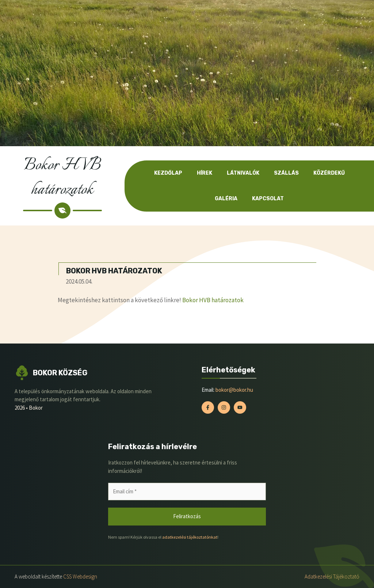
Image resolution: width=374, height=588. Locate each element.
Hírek (205, 173)
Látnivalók (243, 173)
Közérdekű (329, 173)
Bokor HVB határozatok (213, 300)
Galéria (226, 199)
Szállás (286, 173)
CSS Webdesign (80, 576)
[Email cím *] (187, 492)
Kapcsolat (268, 199)
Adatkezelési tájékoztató (332, 576)
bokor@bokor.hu (234, 390)
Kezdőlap (168, 173)
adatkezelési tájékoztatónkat (190, 537)
